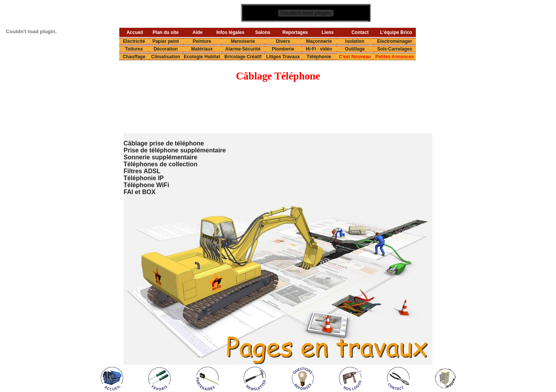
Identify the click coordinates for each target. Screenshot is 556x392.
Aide (197, 32)
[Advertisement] (261, 108)
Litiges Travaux (283, 57)
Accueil (135, 32)
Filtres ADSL (142, 171)
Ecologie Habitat (202, 57)
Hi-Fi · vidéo (319, 49)
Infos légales (230, 32)
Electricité (134, 41)
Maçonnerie (319, 41)
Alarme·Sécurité (243, 49)
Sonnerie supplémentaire (160, 157)
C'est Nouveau (355, 57)
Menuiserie (243, 41)
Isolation (355, 41)
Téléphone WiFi (146, 185)
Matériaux (202, 49)
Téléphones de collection (160, 164)
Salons (263, 32)
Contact (360, 32)
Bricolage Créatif (243, 57)
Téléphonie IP (144, 178)
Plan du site (165, 32)
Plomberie (283, 49)
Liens (328, 32)
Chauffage (134, 57)
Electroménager (395, 41)
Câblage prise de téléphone (164, 143)
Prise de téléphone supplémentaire (175, 150)
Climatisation (165, 57)
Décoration (166, 49)
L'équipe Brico (396, 32)
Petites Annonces (395, 57)
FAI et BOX (140, 192)
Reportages (295, 32)
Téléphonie (319, 57)
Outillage (355, 49)
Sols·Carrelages (395, 49)
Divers (283, 41)
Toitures (134, 49)
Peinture (202, 41)
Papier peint (166, 41)
